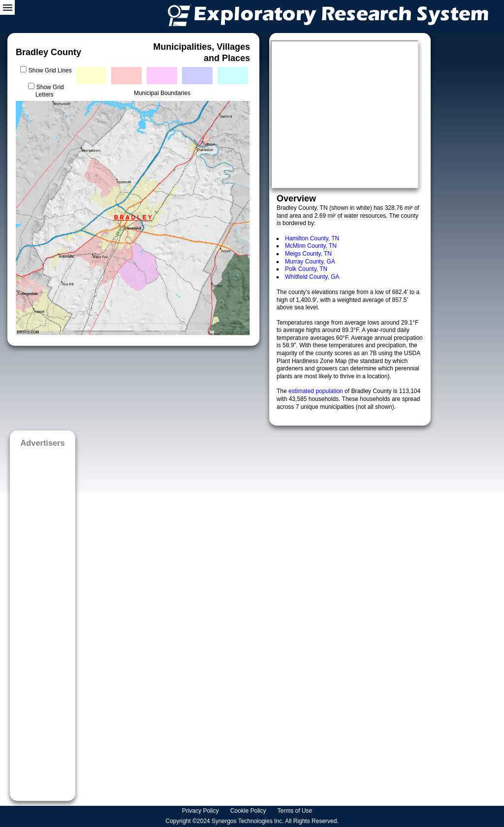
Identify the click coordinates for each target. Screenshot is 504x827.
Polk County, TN (306, 269)
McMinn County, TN (311, 246)
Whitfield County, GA (312, 277)
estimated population (316, 391)
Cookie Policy (249, 811)
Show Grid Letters (50, 91)
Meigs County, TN (308, 254)
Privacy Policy (201, 811)
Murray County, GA (310, 262)
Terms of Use (296, 811)
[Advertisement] (43, 621)
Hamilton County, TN (312, 238)
